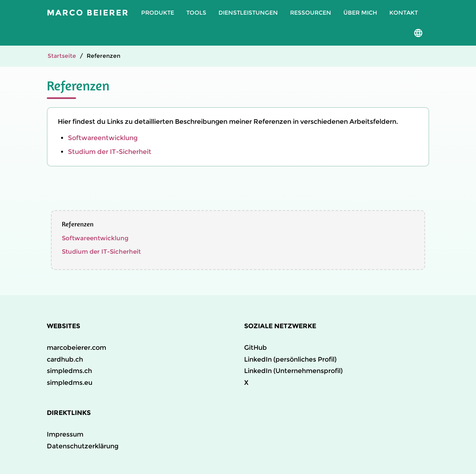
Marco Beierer (88, 13)
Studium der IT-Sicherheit (110, 152)
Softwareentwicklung (103, 138)
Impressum (65, 434)
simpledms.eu (70, 383)
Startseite (62, 56)
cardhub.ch (65, 359)
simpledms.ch (69, 371)
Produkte (158, 13)
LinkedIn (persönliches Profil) (290, 359)
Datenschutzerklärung (83, 446)
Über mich (360, 13)
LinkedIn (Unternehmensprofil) (293, 371)
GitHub (255, 348)
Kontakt (404, 13)
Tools (196, 13)
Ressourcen (311, 13)
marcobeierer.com (76, 348)
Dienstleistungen (248, 13)
